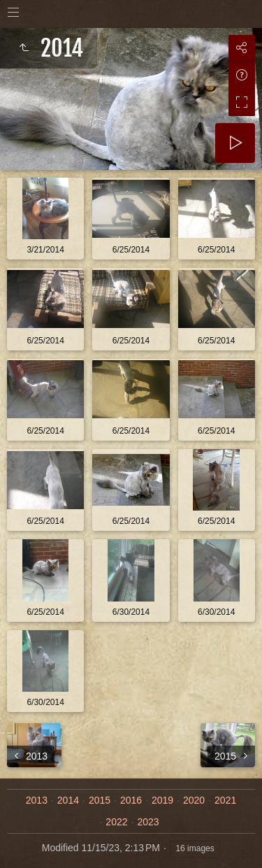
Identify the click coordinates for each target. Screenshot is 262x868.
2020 (194, 800)
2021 (225, 800)
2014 (68, 800)
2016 (131, 800)
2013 (37, 800)
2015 (100, 800)
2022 (116, 822)
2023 (148, 822)
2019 (162, 800)
